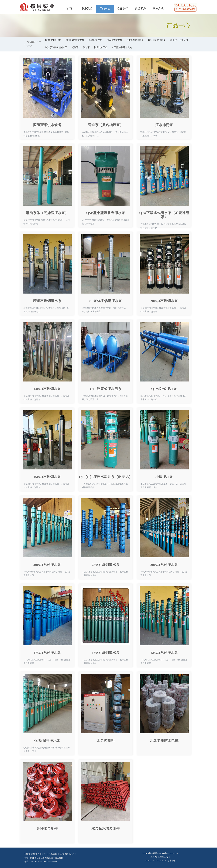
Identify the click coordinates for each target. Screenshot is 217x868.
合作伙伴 (123, 8)
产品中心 (105, 8)
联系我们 (87, 8)
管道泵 (86, 47)
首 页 (69, 8)
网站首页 (31, 42)
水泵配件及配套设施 (122, 47)
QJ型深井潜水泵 (53, 40)
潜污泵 (75, 47)
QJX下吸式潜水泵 (157, 40)
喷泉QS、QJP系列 (179, 40)
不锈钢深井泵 (95, 40)
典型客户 (140, 8)
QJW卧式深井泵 (114, 40)
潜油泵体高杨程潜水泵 (56, 47)
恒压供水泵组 (101, 47)
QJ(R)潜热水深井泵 (75, 40)
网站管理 (171, 861)
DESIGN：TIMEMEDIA (156, 861)
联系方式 (158, 8)
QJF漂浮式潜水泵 (135, 40)
